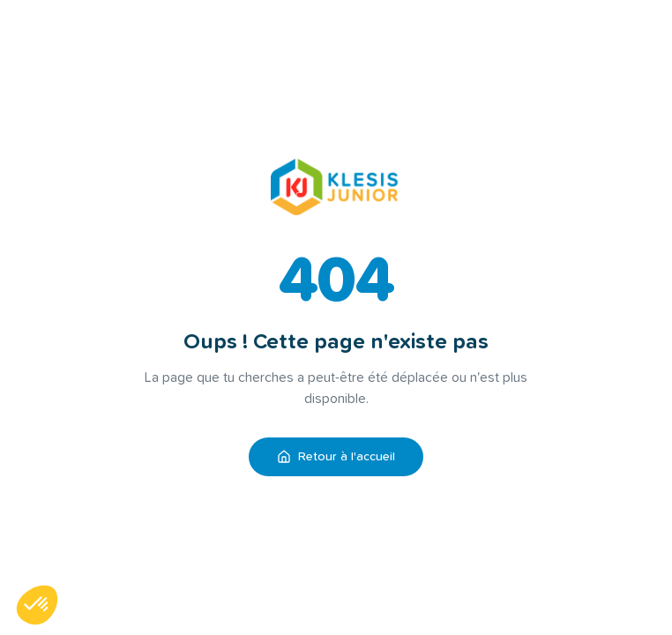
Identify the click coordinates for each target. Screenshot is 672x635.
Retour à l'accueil (336, 457)
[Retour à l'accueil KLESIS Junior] (336, 187)
